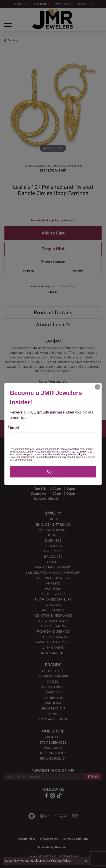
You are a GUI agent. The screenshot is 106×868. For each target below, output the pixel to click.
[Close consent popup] (86, 861)
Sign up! (53, 472)
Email (15, 428)
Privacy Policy (61, 861)
